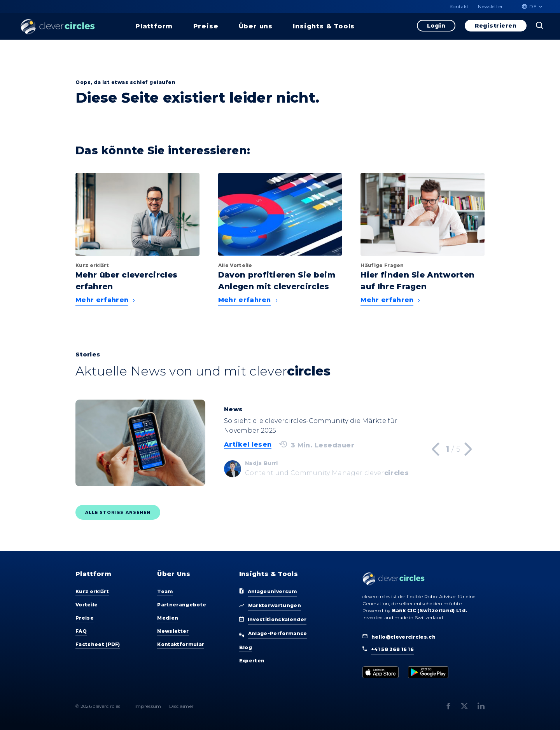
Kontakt (459, 6)
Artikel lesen (248, 444)
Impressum (148, 706)
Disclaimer (181, 706)
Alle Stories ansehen (118, 513)
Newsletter (490, 6)
